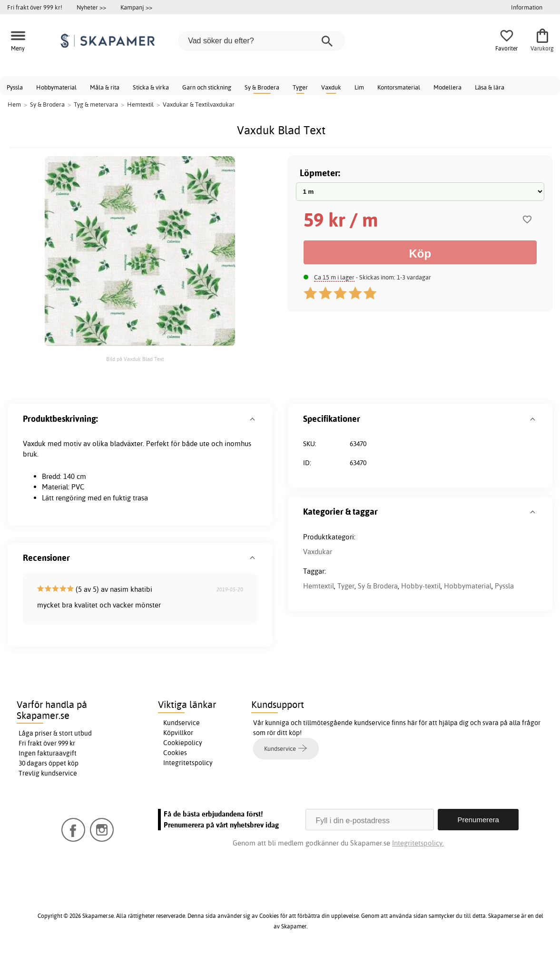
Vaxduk (331, 87)
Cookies (175, 753)
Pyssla (15, 87)
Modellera (447, 87)
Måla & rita (105, 87)
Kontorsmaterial (399, 87)
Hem (14, 104)
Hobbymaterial (56, 87)
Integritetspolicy (188, 763)
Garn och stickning (207, 87)
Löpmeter (319, 173)
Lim (359, 87)
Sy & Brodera (262, 87)
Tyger (300, 87)
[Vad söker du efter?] (262, 41)
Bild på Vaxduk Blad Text (135, 359)
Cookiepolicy (183, 743)
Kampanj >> (136, 7)
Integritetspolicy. (418, 843)
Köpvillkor (178, 733)
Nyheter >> (91, 7)
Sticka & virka (151, 87)
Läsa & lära (490, 87)
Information (527, 7)
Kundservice (182, 723)
